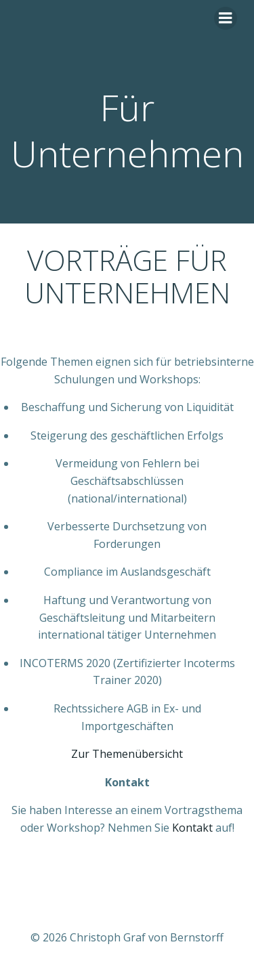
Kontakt (192, 828)
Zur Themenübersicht (127, 754)
